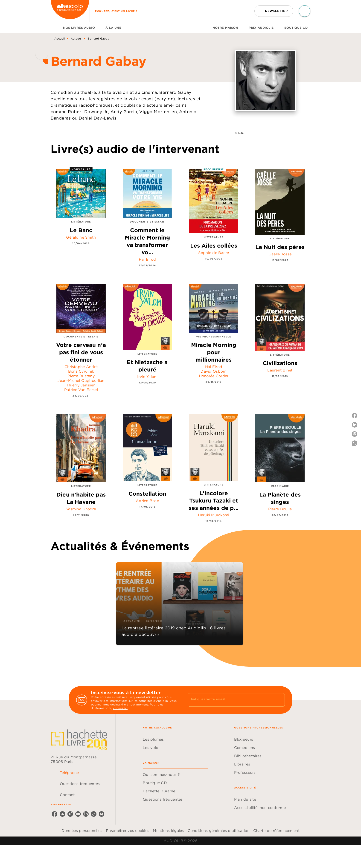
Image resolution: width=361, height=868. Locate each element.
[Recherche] (305, 11)
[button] (274, 11)
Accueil (60, 39)
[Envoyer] (279, 700)
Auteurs (76, 39)
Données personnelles (82, 831)
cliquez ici (120, 708)
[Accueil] (70, 11)
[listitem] (55, 814)
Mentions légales (168, 831)
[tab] (55, 28)
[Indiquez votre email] (231, 700)
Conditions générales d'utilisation (219, 831)
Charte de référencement (276, 831)
